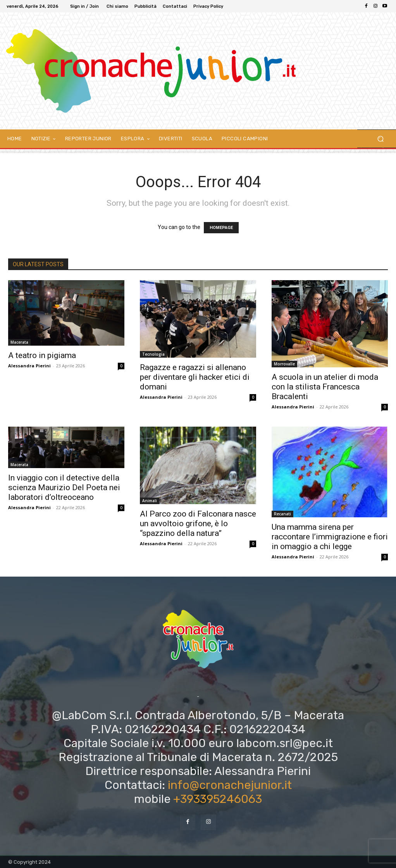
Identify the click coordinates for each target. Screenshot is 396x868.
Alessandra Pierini (29, 366)
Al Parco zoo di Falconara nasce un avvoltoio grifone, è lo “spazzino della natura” (198, 524)
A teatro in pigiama (42, 355)
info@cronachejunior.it (230, 785)
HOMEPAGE (221, 228)
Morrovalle (284, 364)
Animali (150, 501)
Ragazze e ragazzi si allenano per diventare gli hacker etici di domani (195, 377)
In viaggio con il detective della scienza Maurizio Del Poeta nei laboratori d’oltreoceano (64, 487)
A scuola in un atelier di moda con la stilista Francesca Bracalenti (325, 387)
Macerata (19, 342)
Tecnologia (153, 354)
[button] (380, 139)
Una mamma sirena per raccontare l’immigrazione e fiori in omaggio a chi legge (330, 537)
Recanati (282, 514)
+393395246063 (218, 799)
